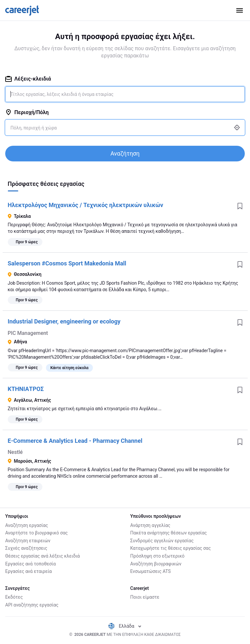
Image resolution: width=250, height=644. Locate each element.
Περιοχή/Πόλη (27, 112)
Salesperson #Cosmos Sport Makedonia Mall (67, 263)
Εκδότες (14, 597)
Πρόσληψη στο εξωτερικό (157, 556)
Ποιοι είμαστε (145, 597)
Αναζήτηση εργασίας (27, 525)
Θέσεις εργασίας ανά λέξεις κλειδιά (43, 556)
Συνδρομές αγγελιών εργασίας (162, 541)
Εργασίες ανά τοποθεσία (30, 564)
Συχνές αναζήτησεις (26, 548)
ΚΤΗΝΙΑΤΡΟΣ (26, 389)
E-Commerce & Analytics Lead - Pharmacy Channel (75, 441)
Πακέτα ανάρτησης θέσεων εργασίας (169, 533)
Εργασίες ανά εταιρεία (29, 571)
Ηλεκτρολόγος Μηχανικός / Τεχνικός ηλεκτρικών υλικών (86, 205)
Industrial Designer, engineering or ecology (64, 321)
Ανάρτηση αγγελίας (150, 525)
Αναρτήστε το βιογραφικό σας (37, 533)
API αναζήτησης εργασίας (32, 605)
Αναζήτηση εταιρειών (28, 541)
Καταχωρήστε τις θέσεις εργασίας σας (171, 548)
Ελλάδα (125, 626)
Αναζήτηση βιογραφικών (156, 564)
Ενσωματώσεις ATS (151, 571)
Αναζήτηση (125, 153)
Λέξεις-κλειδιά (28, 79)
